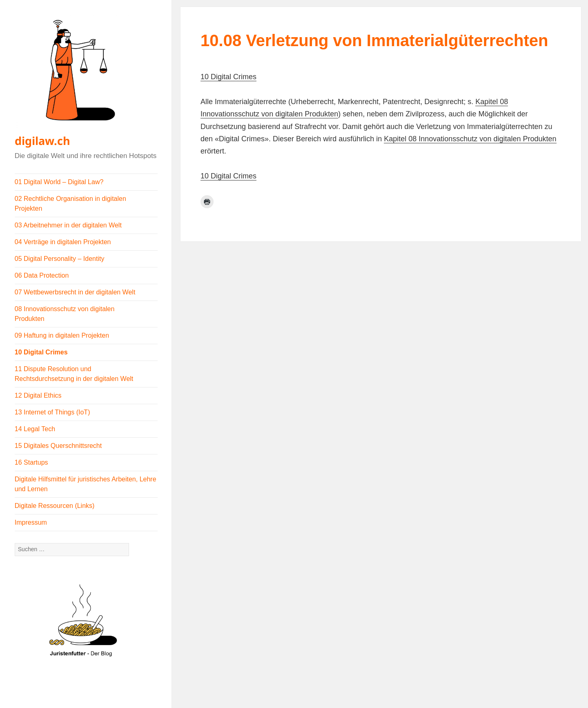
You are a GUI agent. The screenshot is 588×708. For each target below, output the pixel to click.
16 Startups (31, 462)
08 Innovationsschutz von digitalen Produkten (65, 314)
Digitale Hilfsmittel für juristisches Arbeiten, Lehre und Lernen (86, 484)
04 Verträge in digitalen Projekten (63, 242)
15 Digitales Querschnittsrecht (58, 446)
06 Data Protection (42, 275)
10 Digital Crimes (41, 352)
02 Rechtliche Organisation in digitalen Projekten (70, 204)
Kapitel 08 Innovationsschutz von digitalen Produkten (470, 139)
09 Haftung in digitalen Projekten (62, 335)
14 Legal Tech (35, 429)
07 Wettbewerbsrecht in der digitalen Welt (75, 292)
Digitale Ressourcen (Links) (55, 506)
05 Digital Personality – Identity (60, 259)
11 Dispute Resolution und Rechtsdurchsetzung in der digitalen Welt (74, 374)
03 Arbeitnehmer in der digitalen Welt (68, 225)
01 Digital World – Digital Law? (59, 182)
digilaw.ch (42, 141)
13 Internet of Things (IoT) (52, 412)
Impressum (31, 522)
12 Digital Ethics (38, 395)
